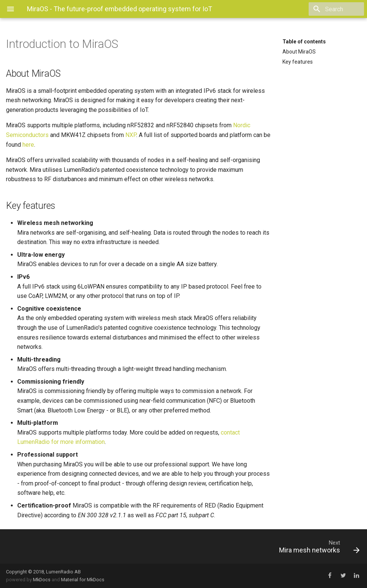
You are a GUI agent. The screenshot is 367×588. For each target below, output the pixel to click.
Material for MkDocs (83, 580)
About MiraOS (299, 52)
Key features (298, 62)
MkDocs (42, 580)
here (28, 145)
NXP (131, 135)
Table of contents (304, 42)
